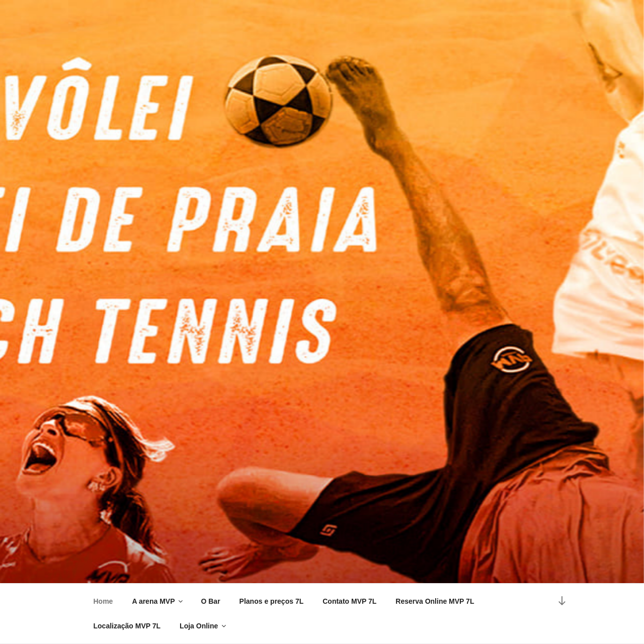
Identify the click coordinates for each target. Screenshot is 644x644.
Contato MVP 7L (349, 601)
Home (103, 601)
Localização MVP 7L (127, 626)
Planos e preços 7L (272, 601)
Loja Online (204, 626)
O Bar (210, 601)
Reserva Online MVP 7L (435, 601)
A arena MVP (158, 601)
